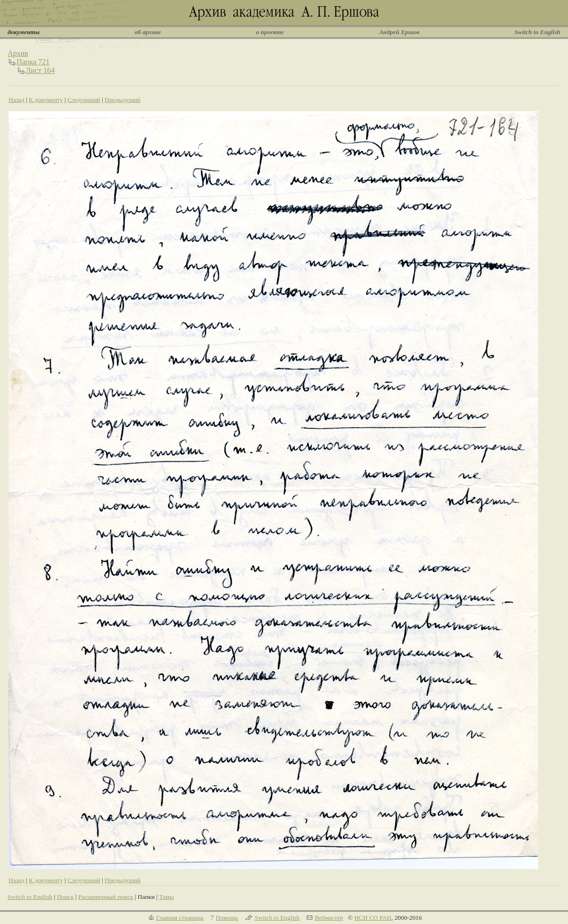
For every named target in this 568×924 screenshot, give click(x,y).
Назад (17, 100)
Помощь (227, 918)
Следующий (84, 100)
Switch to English (537, 32)
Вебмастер (329, 918)
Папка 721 (33, 62)
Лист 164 (40, 70)
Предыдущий (123, 100)
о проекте (270, 32)
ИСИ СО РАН (373, 918)
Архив (18, 53)
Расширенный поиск (106, 897)
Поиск (65, 897)
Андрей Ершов (399, 32)
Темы (166, 897)
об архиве (148, 32)
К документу (46, 100)
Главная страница (180, 918)
